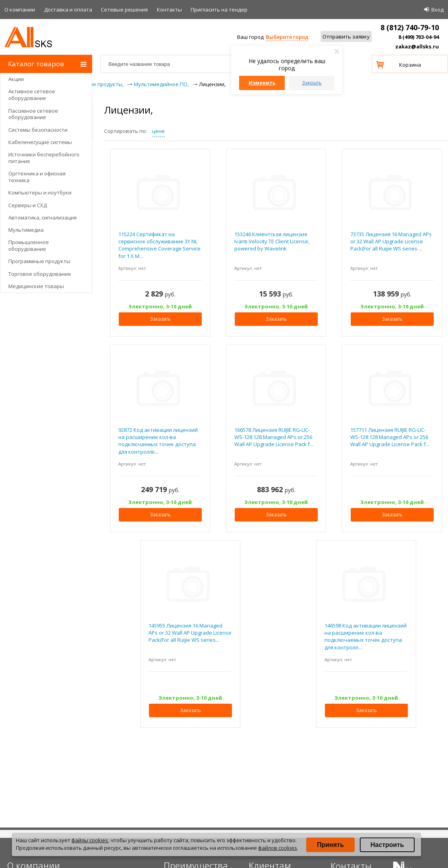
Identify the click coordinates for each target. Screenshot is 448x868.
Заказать (160, 319)
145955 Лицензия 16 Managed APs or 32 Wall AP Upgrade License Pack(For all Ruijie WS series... (190, 633)
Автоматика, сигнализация (42, 217)
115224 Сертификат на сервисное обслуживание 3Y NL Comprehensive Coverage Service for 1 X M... (159, 245)
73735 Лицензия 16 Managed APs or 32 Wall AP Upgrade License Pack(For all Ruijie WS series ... (391, 241)
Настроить (387, 845)
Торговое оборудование (40, 274)
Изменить (262, 83)
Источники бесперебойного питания (44, 158)
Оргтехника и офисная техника (37, 177)
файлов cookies (278, 848)
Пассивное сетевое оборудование (33, 114)
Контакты (169, 10)
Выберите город (287, 37)
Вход (437, 10)
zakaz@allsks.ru (417, 46)
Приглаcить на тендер (219, 10)
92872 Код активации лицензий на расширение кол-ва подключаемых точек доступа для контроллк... (158, 441)
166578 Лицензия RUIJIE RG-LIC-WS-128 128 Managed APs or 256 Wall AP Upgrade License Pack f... (274, 437)
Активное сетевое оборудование (32, 95)
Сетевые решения (124, 10)
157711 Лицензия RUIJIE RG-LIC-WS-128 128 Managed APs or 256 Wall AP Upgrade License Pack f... (390, 437)
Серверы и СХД (28, 205)
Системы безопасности (38, 130)
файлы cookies (90, 840)
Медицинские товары (36, 286)
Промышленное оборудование (29, 245)
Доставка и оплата (68, 10)
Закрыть (312, 83)
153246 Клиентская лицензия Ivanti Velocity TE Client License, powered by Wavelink (272, 241)
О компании (20, 10)
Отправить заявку (346, 37)
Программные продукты (39, 261)
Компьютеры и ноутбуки (40, 192)
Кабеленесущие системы (40, 142)
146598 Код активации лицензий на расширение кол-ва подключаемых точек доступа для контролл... (366, 636)
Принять (330, 845)
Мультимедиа (26, 230)
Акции (16, 79)
